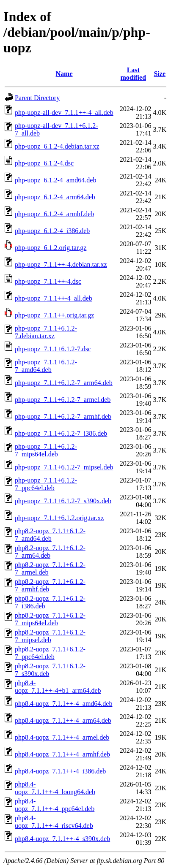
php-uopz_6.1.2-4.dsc (44, 163)
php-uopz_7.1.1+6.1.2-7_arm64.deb (64, 383)
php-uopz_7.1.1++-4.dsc (48, 281)
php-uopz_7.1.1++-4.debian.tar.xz (61, 264)
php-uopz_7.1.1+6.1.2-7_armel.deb (63, 400)
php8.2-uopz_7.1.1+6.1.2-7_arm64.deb (50, 552)
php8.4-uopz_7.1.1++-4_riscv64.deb (54, 822)
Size (160, 74)
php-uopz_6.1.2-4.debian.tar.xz (57, 146)
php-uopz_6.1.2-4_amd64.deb (55, 180)
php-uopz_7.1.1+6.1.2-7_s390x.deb (63, 501)
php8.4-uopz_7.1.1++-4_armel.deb (62, 737)
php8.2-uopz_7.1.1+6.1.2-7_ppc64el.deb (50, 653)
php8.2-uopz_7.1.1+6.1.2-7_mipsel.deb (50, 636)
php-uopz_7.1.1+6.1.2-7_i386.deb (61, 433)
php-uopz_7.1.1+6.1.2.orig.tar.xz (59, 518)
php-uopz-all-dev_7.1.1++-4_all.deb (64, 113)
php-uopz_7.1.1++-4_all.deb (54, 298)
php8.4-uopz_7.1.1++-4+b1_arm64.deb (58, 687)
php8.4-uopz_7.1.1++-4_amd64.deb (63, 704)
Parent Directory (37, 98)
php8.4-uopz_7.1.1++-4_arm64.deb (63, 720)
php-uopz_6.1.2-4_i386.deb (52, 231)
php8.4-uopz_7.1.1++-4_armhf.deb (62, 754)
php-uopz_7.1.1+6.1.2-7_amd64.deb (46, 366)
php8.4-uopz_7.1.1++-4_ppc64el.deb (55, 805)
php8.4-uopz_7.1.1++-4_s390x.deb (62, 839)
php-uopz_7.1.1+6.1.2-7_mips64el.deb (46, 450)
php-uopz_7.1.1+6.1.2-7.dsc (53, 349)
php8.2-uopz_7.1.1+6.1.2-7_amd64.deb (50, 535)
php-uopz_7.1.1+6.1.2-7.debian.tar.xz (46, 332)
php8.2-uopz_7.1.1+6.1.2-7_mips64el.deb (50, 619)
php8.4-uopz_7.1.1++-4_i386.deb (60, 771)
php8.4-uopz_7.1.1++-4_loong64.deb (55, 788)
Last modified (133, 74)
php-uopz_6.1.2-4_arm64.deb (55, 197)
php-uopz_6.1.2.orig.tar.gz (51, 248)
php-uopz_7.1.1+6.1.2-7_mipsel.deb (64, 467)
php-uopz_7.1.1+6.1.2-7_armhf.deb (63, 416)
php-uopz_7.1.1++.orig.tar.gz (54, 315)
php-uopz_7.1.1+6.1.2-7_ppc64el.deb (46, 484)
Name (64, 74)
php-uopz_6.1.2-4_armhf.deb (54, 214)
